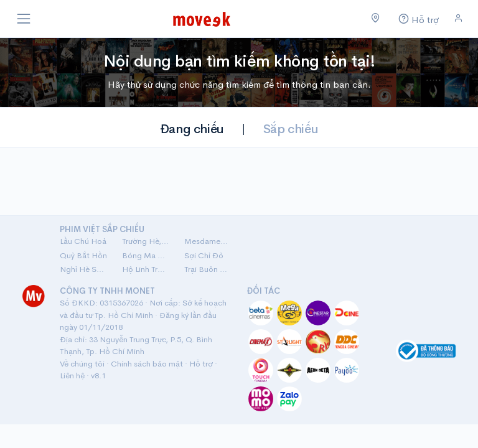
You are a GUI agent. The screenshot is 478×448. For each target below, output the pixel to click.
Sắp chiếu (291, 129)
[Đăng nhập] (458, 18)
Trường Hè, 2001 (146, 241)
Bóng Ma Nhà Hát (146, 255)
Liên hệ (72, 376)
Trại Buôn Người (208, 269)
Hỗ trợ (201, 364)
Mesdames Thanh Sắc (208, 241)
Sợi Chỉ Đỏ (204, 255)
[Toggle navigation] (24, 19)
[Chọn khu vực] (376, 19)
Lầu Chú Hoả (83, 241)
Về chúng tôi (82, 364)
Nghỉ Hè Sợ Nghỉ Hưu (83, 269)
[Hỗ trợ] (417, 19)
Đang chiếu (192, 129)
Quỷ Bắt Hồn (83, 255)
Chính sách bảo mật (147, 364)
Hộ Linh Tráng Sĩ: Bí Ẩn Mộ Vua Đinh (146, 269)
